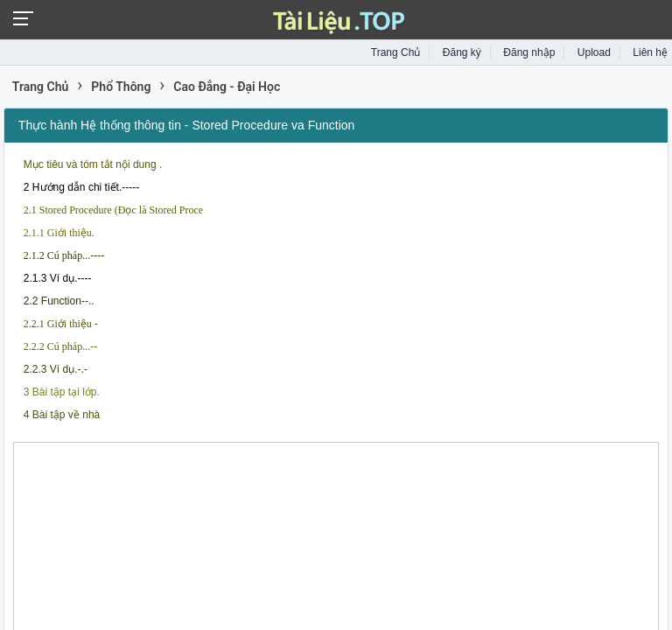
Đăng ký (462, 52)
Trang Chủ (396, 52)
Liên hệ (650, 52)
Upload (594, 52)
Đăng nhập (529, 52)
